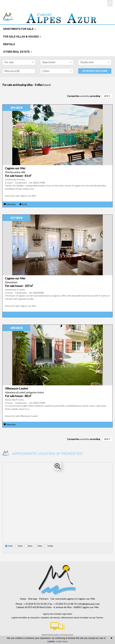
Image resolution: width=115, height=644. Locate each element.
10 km (49, 546)
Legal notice (67, 614)
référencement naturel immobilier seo (77, 618)
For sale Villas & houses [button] (22, 37)
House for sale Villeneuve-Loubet (22, 416)
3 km (19, 546)
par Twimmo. (98, 618)
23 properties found (95, 71)
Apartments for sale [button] (19, 29)
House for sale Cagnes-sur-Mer (21, 196)
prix (107, 96)
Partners (44, 599)
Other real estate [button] (18, 52)
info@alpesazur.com (89, 604)
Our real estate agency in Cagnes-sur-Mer (73, 599)
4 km (29, 546)
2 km (9, 546)
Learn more (62, 641)
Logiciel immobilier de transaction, (26, 618)
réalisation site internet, (51, 618)
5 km (38, 546)
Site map (33, 599)
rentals (9, 44)
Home (23, 599)
